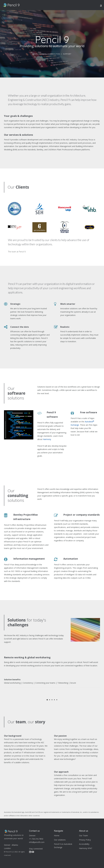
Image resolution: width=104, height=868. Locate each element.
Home (57, 836)
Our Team (83, 836)
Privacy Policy (85, 840)
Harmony (47, 439)
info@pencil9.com (37, 842)
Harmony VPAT (86, 848)
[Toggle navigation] (102, 5)
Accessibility (84, 844)
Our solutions (60, 840)
